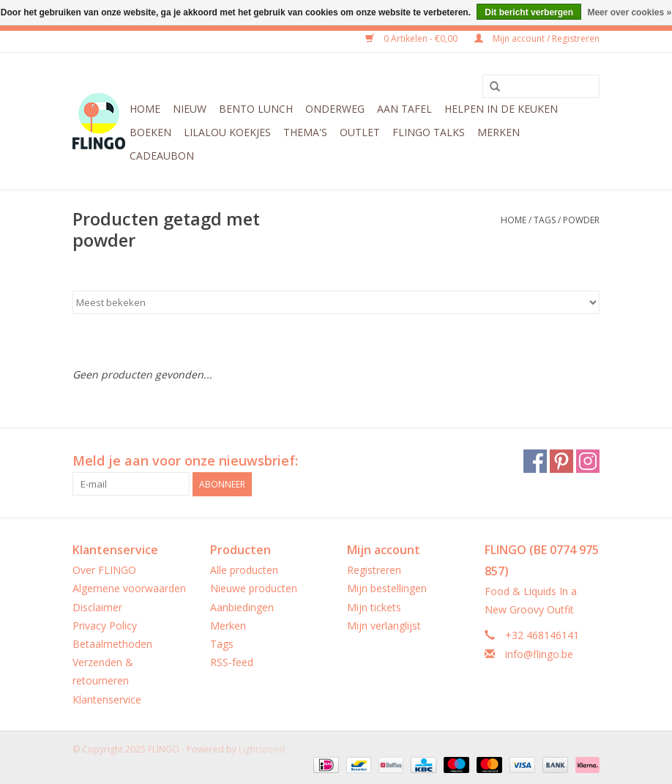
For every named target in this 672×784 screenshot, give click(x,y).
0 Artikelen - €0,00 (412, 38)
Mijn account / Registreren (537, 38)
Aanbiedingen (242, 607)
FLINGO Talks (429, 132)
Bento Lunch (256, 109)
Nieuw (190, 109)
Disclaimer (97, 607)
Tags (545, 220)
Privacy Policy (105, 626)
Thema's (305, 132)
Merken (499, 132)
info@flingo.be (539, 654)
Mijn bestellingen (387, 588)
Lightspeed (262, 749)
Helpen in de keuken (501, 109)
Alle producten (244, 570)
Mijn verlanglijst (384, 626)
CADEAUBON (162, 156)
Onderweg (335, 109)
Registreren (374, 570)
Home (145, 109)
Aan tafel (404, 109)
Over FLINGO (104, 570)
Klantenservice (107, 699)
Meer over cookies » (629, 12)
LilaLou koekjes (227, 132)
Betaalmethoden (112, 644)
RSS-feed (232, 662)
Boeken (150, 132)
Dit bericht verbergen (529, 12)
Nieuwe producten (254, 588)
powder (581, 220)
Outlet (360, 132)
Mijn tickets (374, 607)
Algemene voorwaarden (129, 588)
